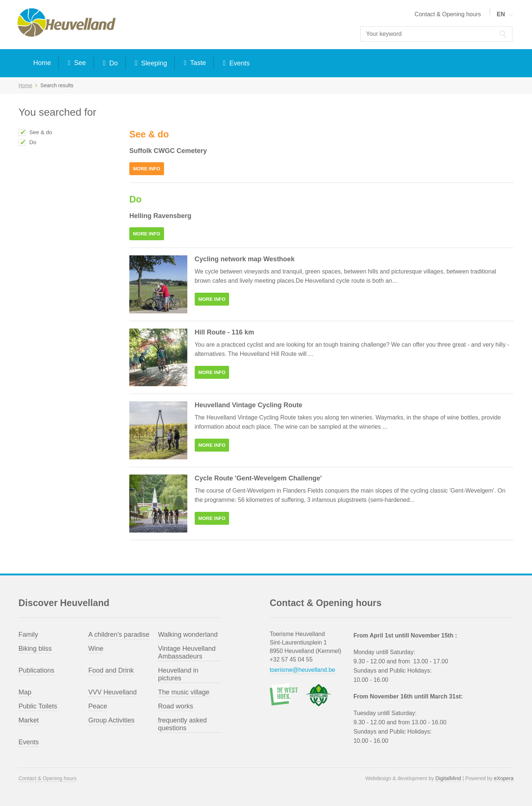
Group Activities (111, 720)
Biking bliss (35, 649)
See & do (41, 132)
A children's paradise (119, 635)
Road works (176, 706)
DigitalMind (448, 778)
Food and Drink (111, 670)
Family (28, 635)
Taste (197, 63)
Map (25, 692)
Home (42, 63)
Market (29, 720)
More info (147, 169)
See (79, 63)
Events (239, 63)
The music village (184, 692)
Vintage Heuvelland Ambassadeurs (187, 652)
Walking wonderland (188, 635)
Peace (98, 706)
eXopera (504, 778)
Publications (36, 670)
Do (113, 63)
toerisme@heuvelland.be (302, 670)
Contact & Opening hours (448, 14)
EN (501, 14)
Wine (96, 649)
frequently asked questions (183, 724)
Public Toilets (38, 706)
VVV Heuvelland (112, 692)
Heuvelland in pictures (178, 674)
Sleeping (153, 63)
